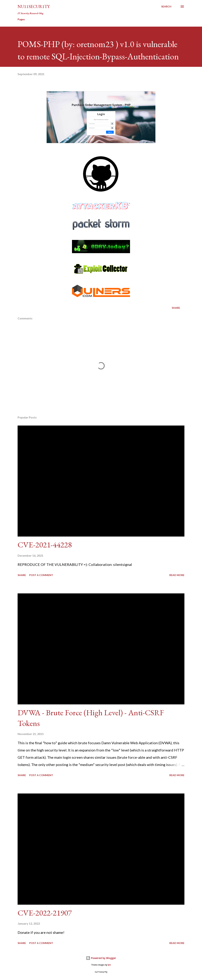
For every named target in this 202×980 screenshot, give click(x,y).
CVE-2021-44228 (45, 545)
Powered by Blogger (101, 958)
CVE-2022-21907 (45, 913)
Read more (177, 575)
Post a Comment (41, 575)
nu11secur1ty (34, 6)
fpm (109, 965)
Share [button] (176, 308)
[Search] (166, 7)
